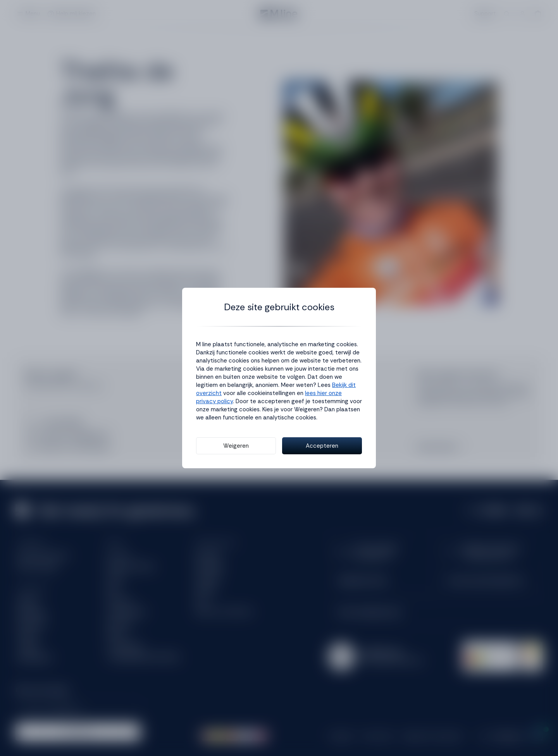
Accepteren (322, 446)
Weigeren (236, 446)
